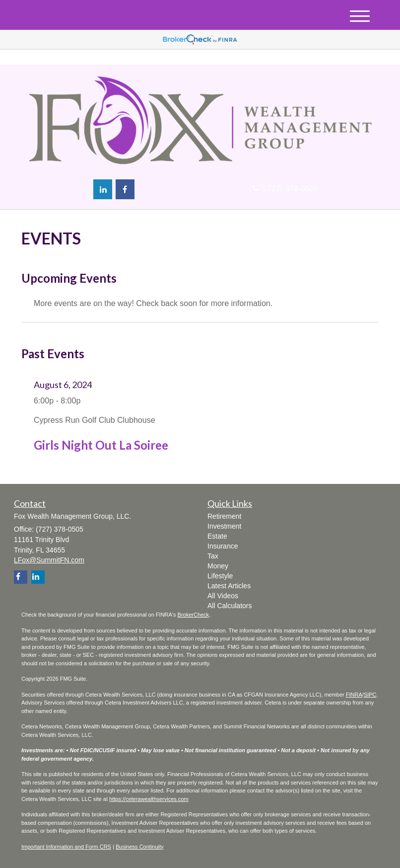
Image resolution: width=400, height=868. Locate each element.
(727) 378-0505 (285, 189)
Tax (213, 556)
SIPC (370, 695)
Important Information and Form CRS (66, 847)
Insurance (223, 546)
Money (218, 566)
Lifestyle (220, 576)
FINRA (354, 695)
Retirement (224, 516)
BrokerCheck (194, 615)
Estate (217, 536)
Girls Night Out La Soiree (101, 445)
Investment (224, 526)
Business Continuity (140, 847)
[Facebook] (125, 189)
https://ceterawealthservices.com (149, 799)
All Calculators (230, 606)
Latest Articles (229, 586)
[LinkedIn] (103, 189)
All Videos (223, 596)
